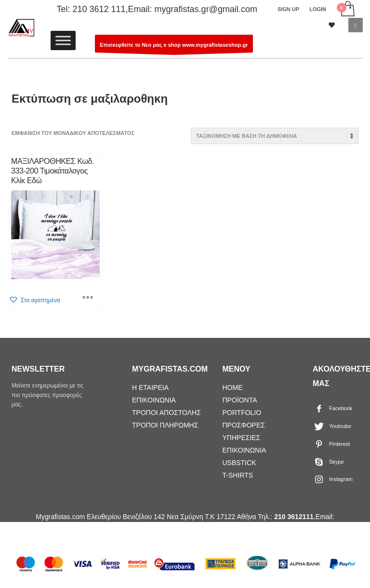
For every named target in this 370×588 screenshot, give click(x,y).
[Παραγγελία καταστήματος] (275, 136)
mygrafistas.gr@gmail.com (206, 9)
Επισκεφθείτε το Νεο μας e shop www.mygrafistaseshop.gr (174, 47)
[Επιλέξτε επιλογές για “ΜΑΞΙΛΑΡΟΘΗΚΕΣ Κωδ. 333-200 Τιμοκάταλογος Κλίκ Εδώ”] (88, 298)
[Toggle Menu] (63, 40)
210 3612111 (294, 517)
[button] (34, 300)
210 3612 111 (99, 9)
